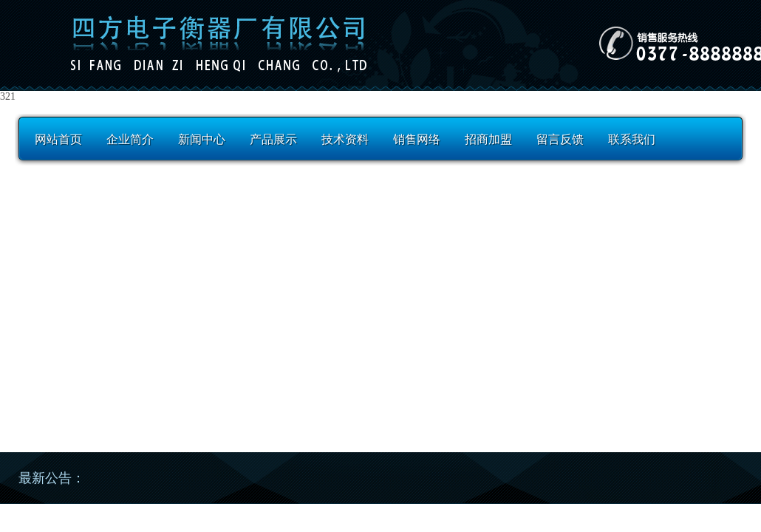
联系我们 (632, 139)
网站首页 (58, 139)
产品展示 (273, 139)
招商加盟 (488, 139)
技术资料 (345, 139)
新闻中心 (202, 139)
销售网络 (417, 139)
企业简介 (130, 139)
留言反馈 (560, 139)
